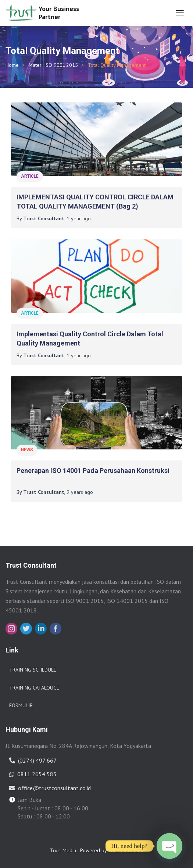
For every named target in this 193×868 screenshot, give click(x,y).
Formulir (21, 705)
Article (30, 176)
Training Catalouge (34, 688)
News (27, 450)
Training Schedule (33, 670)
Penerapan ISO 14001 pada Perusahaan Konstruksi (93, 471)
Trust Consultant (126, 850)
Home (12, 65)
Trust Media (63, 850)
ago (79, 218)
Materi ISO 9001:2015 (53, 65)
